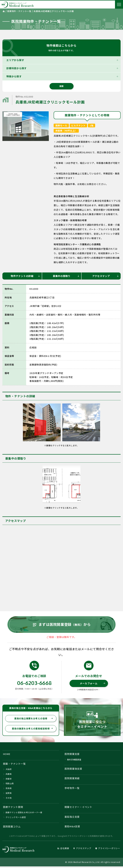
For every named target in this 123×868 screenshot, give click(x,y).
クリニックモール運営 (16, 819)
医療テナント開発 (13, 808)
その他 (9, 799)
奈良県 (9, 789)
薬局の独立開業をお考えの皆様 (34, 719)
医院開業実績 (72, 779)
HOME (7, 755)
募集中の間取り (66, 276)
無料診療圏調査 (74, 760)
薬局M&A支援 (72, 828)
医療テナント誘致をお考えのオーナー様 (24, 814)
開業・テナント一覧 (14, 765)
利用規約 (94, 837)
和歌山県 (10, 785)
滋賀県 (9, 794)
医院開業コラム (12, 828)
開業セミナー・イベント (78, 808)
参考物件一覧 (72, 789)
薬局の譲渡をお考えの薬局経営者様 (32, 729)
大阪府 (9, 770)
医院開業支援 (72, 755)
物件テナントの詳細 (25, 276)
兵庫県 (9, 775)
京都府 (9, 780)
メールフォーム (92, 684)
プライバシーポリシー (78, 837)
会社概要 (63, 850)
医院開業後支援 (73, 770)
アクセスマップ (106, 276)
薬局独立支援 (72, 818)
